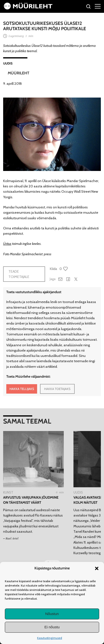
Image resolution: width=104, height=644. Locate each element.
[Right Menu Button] (98, 6)
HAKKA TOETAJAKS (57, 389)
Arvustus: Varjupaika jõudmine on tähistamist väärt (31, 500)
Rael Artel (12, 538)
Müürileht (19, 73)
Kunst (8, 492)
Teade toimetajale (19, 274)
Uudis (8, 63)
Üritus (7, 244)
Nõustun (52, 614)
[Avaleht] (28, 8)
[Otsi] (89, 7)
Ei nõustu (52, 627)
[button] (97, 568)
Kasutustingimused (50, 638)
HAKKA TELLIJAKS (22, 389)
